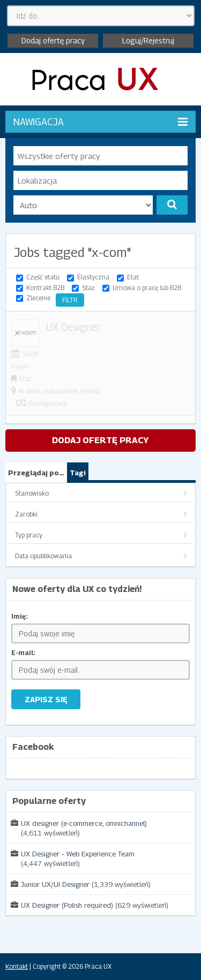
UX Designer (73, 327)
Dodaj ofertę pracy (53, 40)
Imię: (20, 616)
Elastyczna (93, 277)
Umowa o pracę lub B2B (147, 288)
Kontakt (17, 966)
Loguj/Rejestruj (148, 40)
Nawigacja (100, 122)
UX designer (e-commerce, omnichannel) (84, 823)
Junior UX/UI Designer (55, 884)
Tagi (78, 473)
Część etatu (43, 277)
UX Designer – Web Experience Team (78, 854)
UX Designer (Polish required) (67, 905)
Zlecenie (38, 298)
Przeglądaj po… (36, 473)
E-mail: (23, 653)
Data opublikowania (43, 556)
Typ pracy (29, 535)
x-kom (20, 366)
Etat (133, 277)
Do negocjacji (48, 403)
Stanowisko (32, 493)
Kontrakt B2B (45, 288)
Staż (88, 288)
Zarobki (26, 514)
